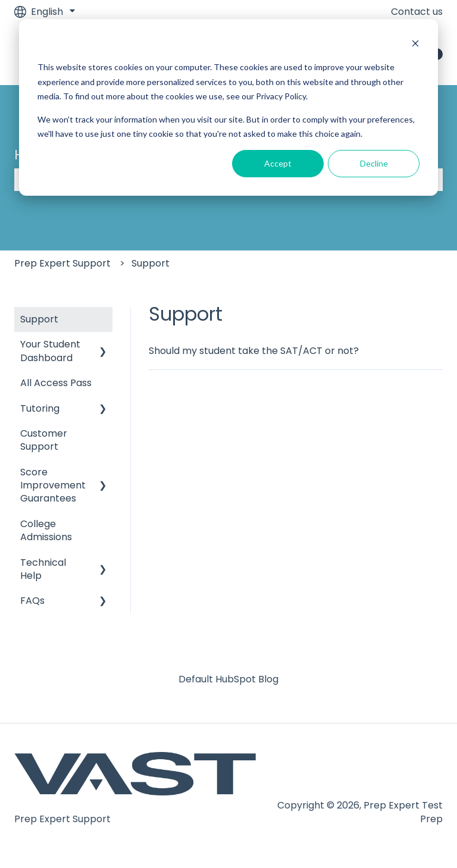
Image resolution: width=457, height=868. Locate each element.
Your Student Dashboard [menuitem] (50, 351)
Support (151, 263)
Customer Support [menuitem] (44, 440)
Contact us (417, 12)
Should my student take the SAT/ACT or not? (254, 351)
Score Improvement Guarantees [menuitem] (53, 485)
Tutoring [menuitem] (40, 408)
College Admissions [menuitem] (46, 530)
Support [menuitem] (39, 319)
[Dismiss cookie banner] (415, 45)
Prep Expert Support (62, 263)
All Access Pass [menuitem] (56, 383)
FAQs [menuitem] (32, 601)
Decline (374, 163)
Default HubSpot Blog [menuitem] (228, 679)
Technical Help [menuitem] (43, 569)
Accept (278, 163)
